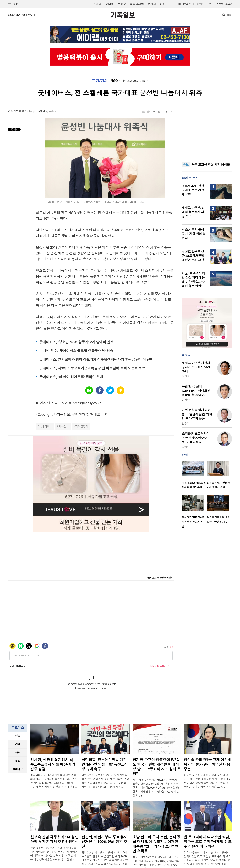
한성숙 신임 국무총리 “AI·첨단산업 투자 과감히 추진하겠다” (54, 839)
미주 (209, 4)
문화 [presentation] (18, 761)
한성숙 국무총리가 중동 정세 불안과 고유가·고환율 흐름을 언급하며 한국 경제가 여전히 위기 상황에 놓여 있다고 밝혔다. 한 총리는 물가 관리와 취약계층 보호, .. (207, 781)
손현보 (122, 4)
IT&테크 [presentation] (18, 769)
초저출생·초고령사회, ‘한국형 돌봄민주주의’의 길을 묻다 (196, 438)
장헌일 (186, 447)
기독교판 (186, 4)
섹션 (13, 4)
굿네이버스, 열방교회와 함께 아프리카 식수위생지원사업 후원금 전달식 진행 (96, 359)
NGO (114, 81)
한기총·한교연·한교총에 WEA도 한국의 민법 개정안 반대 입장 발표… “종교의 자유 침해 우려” (157, 767)
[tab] (18, 736)
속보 (186, 165)
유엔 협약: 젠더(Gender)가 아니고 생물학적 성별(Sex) (196, 391)
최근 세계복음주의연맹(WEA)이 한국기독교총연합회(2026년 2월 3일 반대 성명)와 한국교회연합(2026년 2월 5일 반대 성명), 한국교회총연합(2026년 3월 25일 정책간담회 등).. (156, 788)
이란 (163, 4)
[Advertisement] (207, 133)
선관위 (152, 4)
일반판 (200, 4)
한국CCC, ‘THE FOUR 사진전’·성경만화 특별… (193, 522)
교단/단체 (100, 81)
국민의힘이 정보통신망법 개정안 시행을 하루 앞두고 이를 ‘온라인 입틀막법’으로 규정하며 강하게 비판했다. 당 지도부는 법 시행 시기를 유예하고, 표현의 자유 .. (105, 781)
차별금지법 (137, 4)
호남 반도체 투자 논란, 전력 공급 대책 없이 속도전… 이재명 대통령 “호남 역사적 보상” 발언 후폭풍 (156, 844)
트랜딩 (97, 4)
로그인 (229, 4)
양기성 (186, 376)
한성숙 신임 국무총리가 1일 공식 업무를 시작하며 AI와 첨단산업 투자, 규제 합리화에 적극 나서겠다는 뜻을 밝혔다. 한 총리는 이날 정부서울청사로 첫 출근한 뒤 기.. (54, 854)
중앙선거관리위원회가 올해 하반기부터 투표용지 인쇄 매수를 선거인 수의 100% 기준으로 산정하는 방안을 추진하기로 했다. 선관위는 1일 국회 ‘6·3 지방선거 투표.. (105, 858)
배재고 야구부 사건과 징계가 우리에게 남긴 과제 (196, 367)
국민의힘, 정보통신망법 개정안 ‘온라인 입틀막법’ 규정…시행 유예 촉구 (104, 764)
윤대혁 (109, 4)
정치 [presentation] (18, 736)
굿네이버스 (46, 426)
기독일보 (64, 426)
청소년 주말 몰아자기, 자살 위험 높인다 (194, 234)
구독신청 (219, 4)
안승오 (186, 423)
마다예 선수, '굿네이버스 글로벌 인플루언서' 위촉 (76, 351)
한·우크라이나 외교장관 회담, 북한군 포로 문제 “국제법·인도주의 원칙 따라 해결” (208, 842)
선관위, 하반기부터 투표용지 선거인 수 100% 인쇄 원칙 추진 (104, 842)
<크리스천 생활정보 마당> (159, 578)
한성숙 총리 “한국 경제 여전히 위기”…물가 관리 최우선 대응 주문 (207, 764)
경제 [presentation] (18, 744)
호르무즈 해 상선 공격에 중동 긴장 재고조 (193, 190)
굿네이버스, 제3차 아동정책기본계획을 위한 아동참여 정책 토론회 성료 (92, 368)
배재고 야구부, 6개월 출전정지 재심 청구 (193, 212)
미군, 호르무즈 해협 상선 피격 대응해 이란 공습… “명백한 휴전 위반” (194, 280)
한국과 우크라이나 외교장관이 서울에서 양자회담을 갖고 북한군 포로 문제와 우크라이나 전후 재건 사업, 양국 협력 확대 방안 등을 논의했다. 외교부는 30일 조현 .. (207, 858)
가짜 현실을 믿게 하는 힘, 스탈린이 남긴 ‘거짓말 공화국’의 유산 (197, 414)
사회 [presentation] (18, 752)
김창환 (186, 400)
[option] (194, 476)
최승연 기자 (26, 111)
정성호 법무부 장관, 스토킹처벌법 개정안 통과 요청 (193, 256)
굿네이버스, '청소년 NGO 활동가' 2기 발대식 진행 (76, 342)
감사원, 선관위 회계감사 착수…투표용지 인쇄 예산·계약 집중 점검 (53, 764)
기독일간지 (82, 426)
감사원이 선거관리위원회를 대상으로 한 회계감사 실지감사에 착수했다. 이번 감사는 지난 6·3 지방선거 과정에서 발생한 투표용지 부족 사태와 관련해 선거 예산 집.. (54, 781)
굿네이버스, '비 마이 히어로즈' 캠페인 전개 (71, 377)
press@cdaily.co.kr (44, 111)
